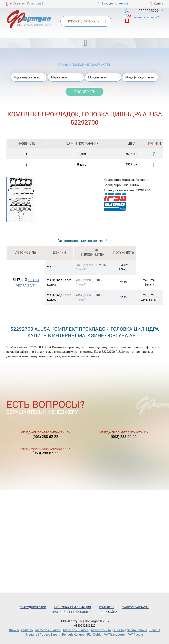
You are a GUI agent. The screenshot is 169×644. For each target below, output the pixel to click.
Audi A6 (119, 630)
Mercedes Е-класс (48, 630)
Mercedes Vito (101, 630)
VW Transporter (115, 634)
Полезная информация (73, 607)
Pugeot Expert (50, 634)
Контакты (107, 607)
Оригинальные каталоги (71, 612)
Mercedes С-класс (76, 630)
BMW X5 (27, 630)
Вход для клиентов (115, 3)
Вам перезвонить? (145, 17)
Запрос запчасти (136, 607)
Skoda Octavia (137, 630)
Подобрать (84, 92)
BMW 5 (14, 630)
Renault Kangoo (73, 634)
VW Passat (136, 634)
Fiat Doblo (94, 634)
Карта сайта (108, 612)
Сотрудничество (33, 607)
